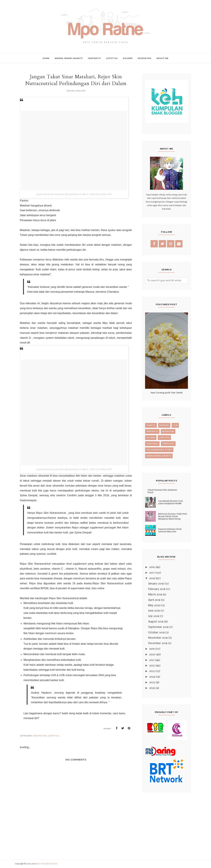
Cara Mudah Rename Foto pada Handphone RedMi (171, 502)
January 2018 (156, 584)
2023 (152, 671)
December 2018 (158, 643)
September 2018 (158, 627)
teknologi (168, 444)
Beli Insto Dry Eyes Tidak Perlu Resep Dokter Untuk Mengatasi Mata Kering (173, 516)
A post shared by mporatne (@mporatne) (57, 194)
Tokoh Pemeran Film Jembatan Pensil (162, 491)
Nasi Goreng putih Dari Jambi (167, 393)
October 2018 (156, 633)
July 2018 (154, 616)
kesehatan (40, 736)
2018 (152, 578)
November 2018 (158, 638)
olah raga (152, 444)
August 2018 (156, 622)
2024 (152, 677)
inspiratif (152, 431)
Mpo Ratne (41, 864)
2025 (152, 682)
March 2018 (155, 595)
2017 (152, 573)
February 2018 (157, 589)
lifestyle (53, 736)
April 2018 (154, 600)
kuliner (151, 438)
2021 (152, 660)
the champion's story (159, 450)
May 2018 (154, 606)
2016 (152, 567)
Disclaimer (53, 864)
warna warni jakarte (159, 456)
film (175, 425)
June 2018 (154, 611)
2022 (152, 666)
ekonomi (164, 425)
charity (151, 425)
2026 (152, 688)
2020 (152, 655)
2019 (152, 649)
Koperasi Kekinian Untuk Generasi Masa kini (170, 530)
